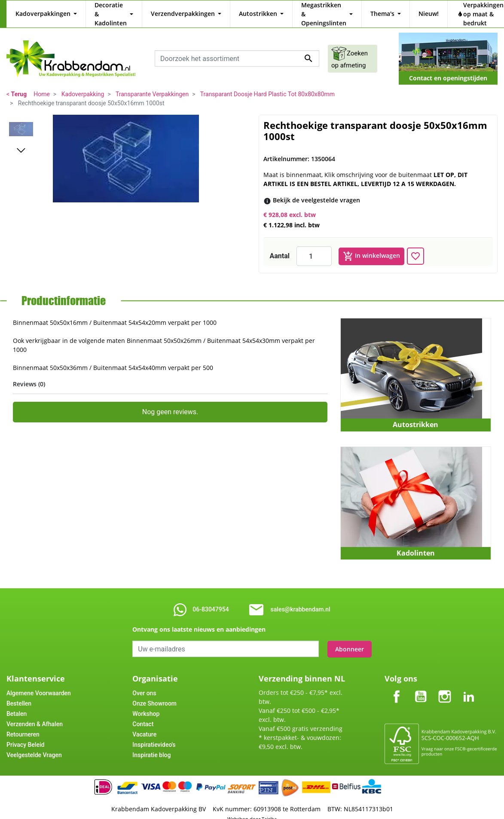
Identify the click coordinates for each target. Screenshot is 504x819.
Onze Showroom (154, 694)
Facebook (397, 680)
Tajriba (269, 809)
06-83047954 (211, 600)
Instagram (445, 680)
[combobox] (237, 49)
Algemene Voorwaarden (39, 684)
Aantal (280, 247)
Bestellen (19, 694)
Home (42, 85)
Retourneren (23, 725)
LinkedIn (469, 680)
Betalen (17, 704)
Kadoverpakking (83, 85)
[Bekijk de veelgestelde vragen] (316, 191)
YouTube (421, 680)
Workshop (146, 704)
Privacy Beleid (25, 735)
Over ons (144, 684)
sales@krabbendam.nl (301, 600)
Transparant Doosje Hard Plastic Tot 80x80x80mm (267, 85)
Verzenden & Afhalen (35, 715)
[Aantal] (314, 247)
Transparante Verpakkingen (152, 85)
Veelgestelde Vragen (34, 746)
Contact (143, 715)
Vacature (144, 725)
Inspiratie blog (151, 746)
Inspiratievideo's (154, 735)
